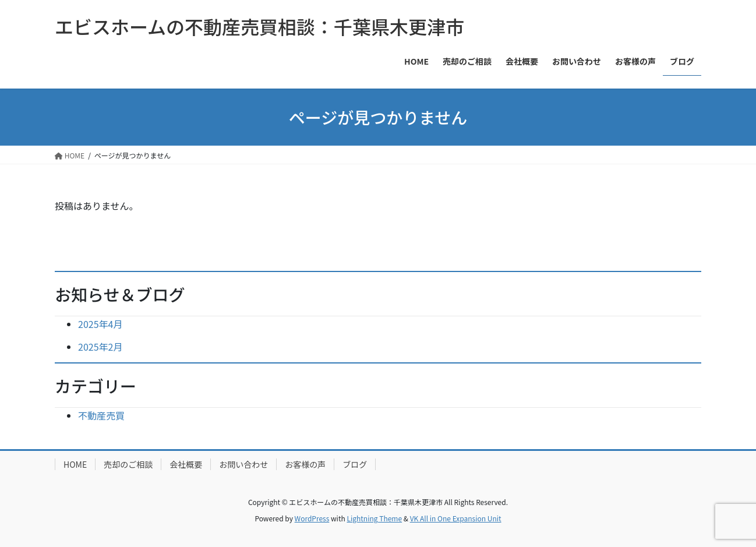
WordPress (312, 518)
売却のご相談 (128, 464)
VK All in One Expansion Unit (456, 518)
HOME (75, 464)
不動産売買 (101, 415)
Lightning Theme (374, 518)
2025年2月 (100, 347)
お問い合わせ (243, 464)
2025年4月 (100, 324)
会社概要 (186, 464)
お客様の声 (305, 464)
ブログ (355, 464)
